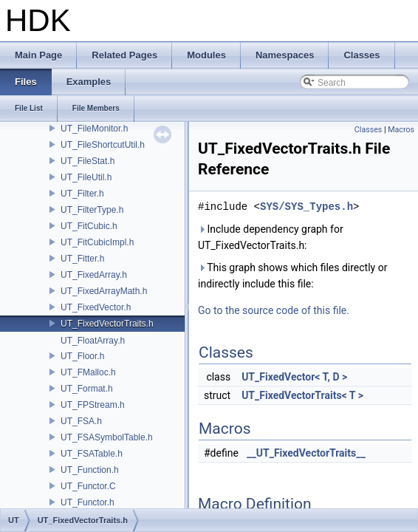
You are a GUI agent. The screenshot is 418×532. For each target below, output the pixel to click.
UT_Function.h (90, 470)
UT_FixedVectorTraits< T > (302, 395)
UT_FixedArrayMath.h (104, 291)
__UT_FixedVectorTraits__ (306, 453)
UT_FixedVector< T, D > (294, 377)
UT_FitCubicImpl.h (97, 242)
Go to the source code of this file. (274, 310)
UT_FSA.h (81, 421)
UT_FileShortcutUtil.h (103, 145)
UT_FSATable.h (92, 454)
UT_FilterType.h (92, 210)
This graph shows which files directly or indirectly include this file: (292, 276)
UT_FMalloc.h (88, 372)
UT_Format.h (87, 389)
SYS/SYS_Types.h (306, 207)
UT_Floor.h (82, 356)
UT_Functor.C (88, 486)
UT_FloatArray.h (93, 341)
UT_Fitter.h (82, 259)
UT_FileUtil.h (86, 177)
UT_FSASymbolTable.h (107, 437)
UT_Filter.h (82, 194)
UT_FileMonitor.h (94, 129)
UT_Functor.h (88, 502)
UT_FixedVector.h (96, 307)
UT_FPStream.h (93, 405)
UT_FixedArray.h (94, 275)
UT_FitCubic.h (89, 226)
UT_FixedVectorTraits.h (107, 324)
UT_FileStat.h (88, 161)
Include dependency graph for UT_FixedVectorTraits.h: (271, 237)
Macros (401, 130)
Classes (368, 130)
